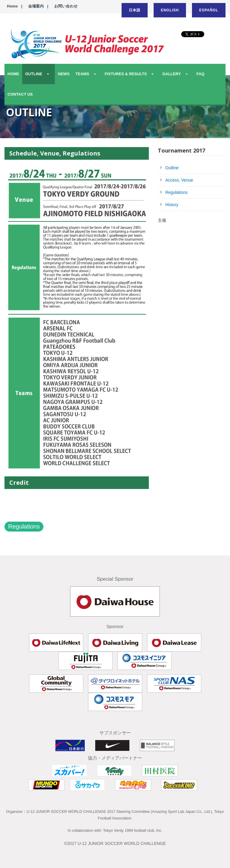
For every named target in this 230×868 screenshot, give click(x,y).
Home (12, 6)
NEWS (64, 74)
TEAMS (82, 74)
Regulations (24, 526)
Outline (172, 168)
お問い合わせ (66, 6)
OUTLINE (34, 74)
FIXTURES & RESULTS (126, 74)
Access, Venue (179, 180)
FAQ (201, 74)
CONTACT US (20, 94)
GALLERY (172, 74)
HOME (13, 74)
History (172, 205)
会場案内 (36, 6)
